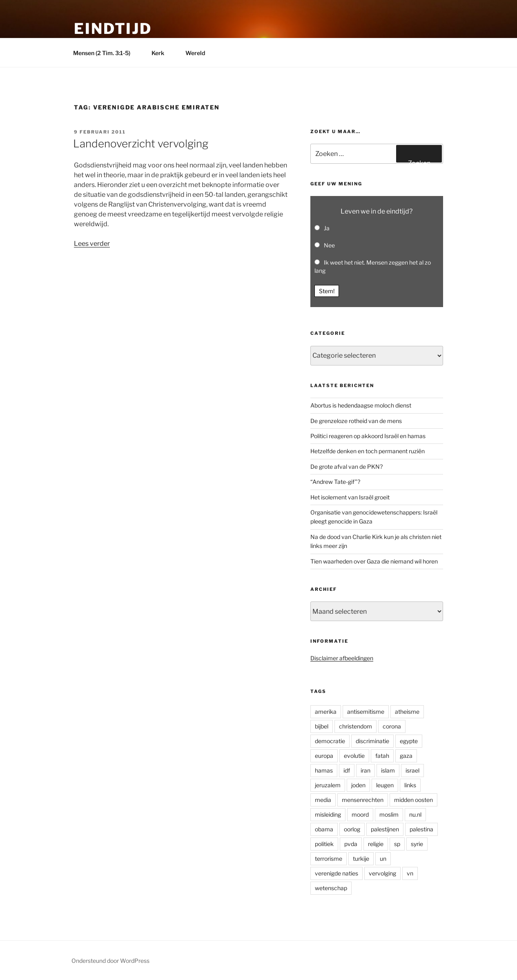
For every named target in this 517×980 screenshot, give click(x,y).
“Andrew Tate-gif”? (335, 482)
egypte (409, 741)
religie (376, 844)
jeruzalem (328, 785)
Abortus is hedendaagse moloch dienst (361, 405)
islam (388, 770)
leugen (385, 785)
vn (410, 873)
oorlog (352, 829)
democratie (330, 741)
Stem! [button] (327, 291)
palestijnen (385, 829)
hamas (324, 770)
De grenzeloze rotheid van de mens (356, 421)
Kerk (162, 53)
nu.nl (415, 814)
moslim (389, 814)
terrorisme (329, 859)
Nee (329, 245)
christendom (355, 726)
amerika (326, 712)
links (410, 785)
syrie (417, 844)
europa (324, 756)
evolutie (354, 756)
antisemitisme (366, 712)
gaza (406, 756)
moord (360, 814)
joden (358, 785)
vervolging (382, 873)
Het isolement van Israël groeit (350, 497)
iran (365, 770)
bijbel (322, 726)
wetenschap (331, 888)
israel (412, 770)
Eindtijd (113, 29)
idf (347, 770)
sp (397, 844)
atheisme (407, 712)
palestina (421, 829)
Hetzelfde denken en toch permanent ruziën (368, 451)
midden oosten (413, 800)
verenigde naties (336, 873)
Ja (327, 228)
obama (324, 829)
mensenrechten (363, 800)
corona (392, 726)
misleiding (328, 814)
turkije (361, 859)
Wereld (199, 53)
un (383, 859)
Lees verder (92, 244)
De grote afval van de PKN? (347, 467)
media (323, 800)
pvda (351, 844)
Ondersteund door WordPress (110, 961)
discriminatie (372, 741)
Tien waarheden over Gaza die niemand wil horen (374, 561)
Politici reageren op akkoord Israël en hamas (368, 436)
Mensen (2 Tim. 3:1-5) (106, 53)
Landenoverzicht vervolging (141, 144)
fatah (382, 756)
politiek (324, 844)
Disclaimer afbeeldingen (342, 658)
